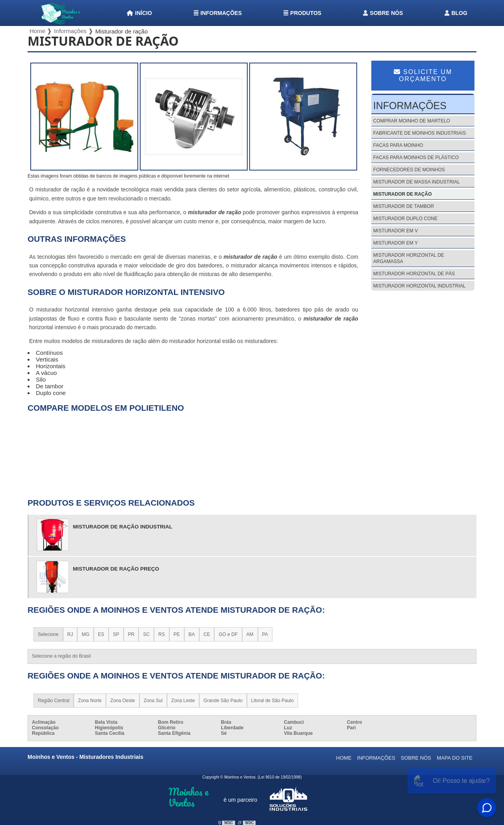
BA (192, 634)
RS (162, 634)
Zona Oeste (123, 701)
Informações (218, 13)
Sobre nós (383, 13)
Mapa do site (455, 758)
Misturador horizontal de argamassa (409, 258)
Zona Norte (90, 701)
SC (146, 634)
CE (207, 634)
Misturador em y (396, 243)
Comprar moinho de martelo (412, 121)
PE (177, 634)
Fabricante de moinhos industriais (420, 133)
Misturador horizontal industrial (420, 286)
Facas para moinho (398, 145)
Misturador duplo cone (405, 219)
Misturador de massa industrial (417, 182)
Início (139, 13)
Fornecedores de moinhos (409, 170)
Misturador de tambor (404, 206)
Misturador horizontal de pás (414, 274)
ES (101, 634)
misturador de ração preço (116, 569)
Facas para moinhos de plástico (416, 158)
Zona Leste (183, 701)
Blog (456, 13)
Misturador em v (396, 231)
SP (116, 634)
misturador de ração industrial (123, 527)
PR (131, 634)
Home (344, 758)
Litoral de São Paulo (272, 701)
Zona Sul (153, 701)
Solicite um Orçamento (423, 75)
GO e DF (228, 634)
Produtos (302, 13)
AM (250, 634)
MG (85, 634)
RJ (70, 634)
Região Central (54, 701)
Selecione (48, 634)
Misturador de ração (403, 194)
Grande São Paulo (223, 701)
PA (265, 634)
